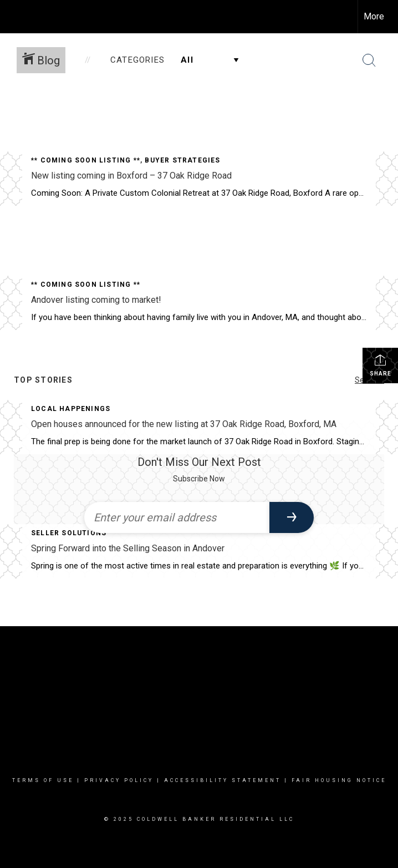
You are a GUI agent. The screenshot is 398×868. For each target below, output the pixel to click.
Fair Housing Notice (339, 780)
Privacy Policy (119, 780)
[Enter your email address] (177, 517)
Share (381, 365)
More (374, 16)
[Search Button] (369, 60)
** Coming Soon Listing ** (86, 160)
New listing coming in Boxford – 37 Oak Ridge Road (131, 176)
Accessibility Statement (223, 780)
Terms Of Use (43, 780)
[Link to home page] (14, 17)
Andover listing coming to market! (96, 300)
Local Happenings (71, 409)
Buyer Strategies (182, 160)
